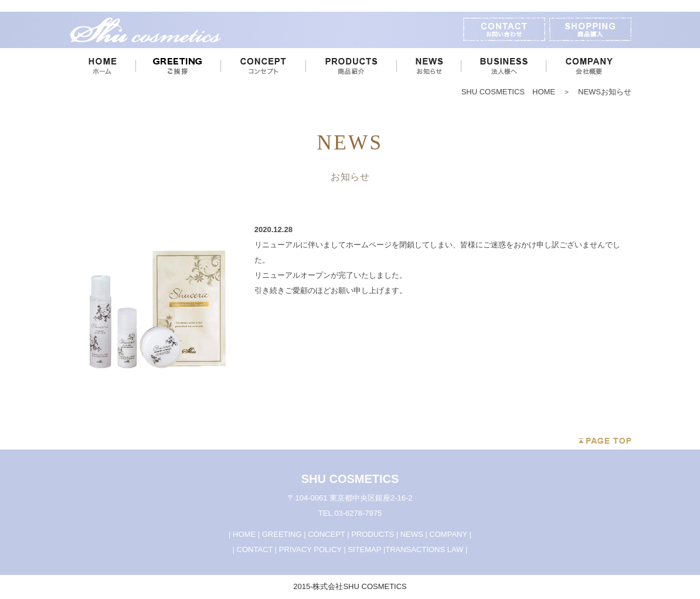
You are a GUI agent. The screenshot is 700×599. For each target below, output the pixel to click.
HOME (244, 534)
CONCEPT (326, 534)
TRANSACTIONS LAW (424, 549)
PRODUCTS (373, 534)
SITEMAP (364, 549)
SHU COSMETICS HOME (512, 92)
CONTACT (255, 549)
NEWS (412, 534)
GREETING (282, 534)
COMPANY (448, 534)
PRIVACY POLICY (310, 549)
